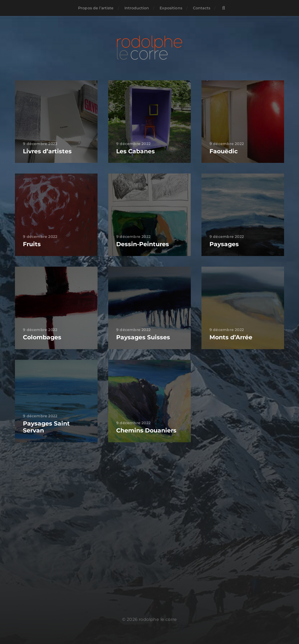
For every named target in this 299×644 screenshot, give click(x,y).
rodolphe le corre (158, 619)
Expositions (171, 8)
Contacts (202, 8)
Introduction (137, 8)
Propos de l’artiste (96, 8)
